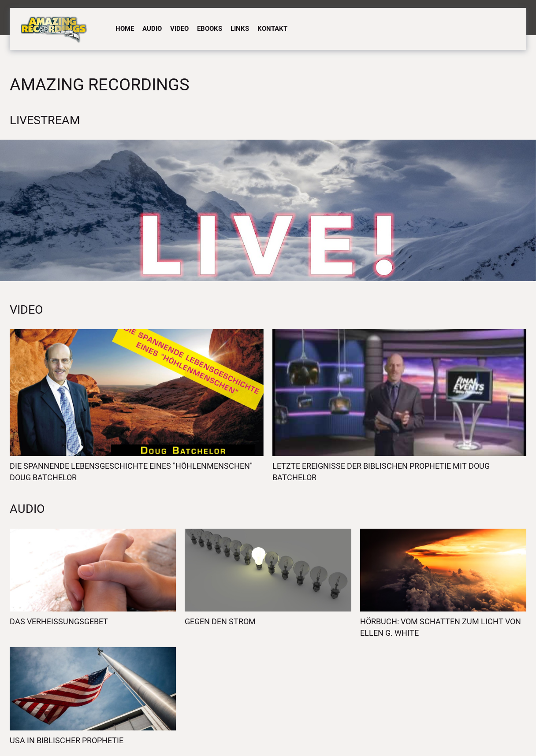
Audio (152, 29)
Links (240, 29)
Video (179, 29)
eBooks (210, 29)
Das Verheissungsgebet (59, 621)
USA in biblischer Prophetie (67, 740)
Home (125, 29)
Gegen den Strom (220, 621)
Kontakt (272, 29)
